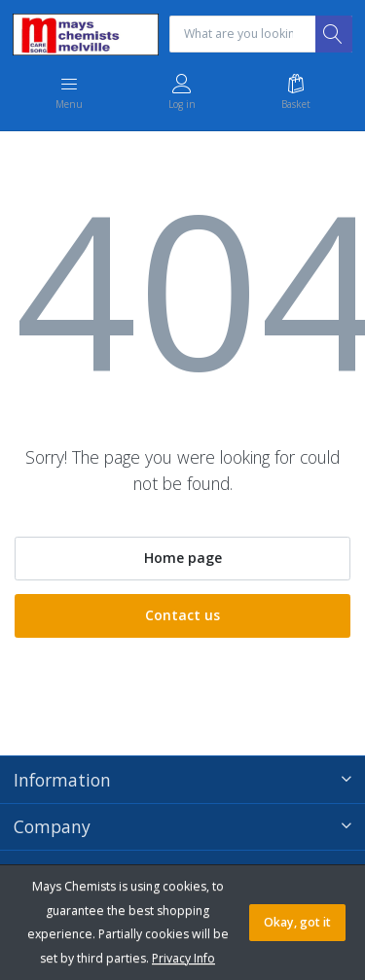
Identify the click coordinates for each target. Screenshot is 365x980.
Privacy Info (183, 958)
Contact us (182, 615)
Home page (183, 558)
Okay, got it (297, 922)
